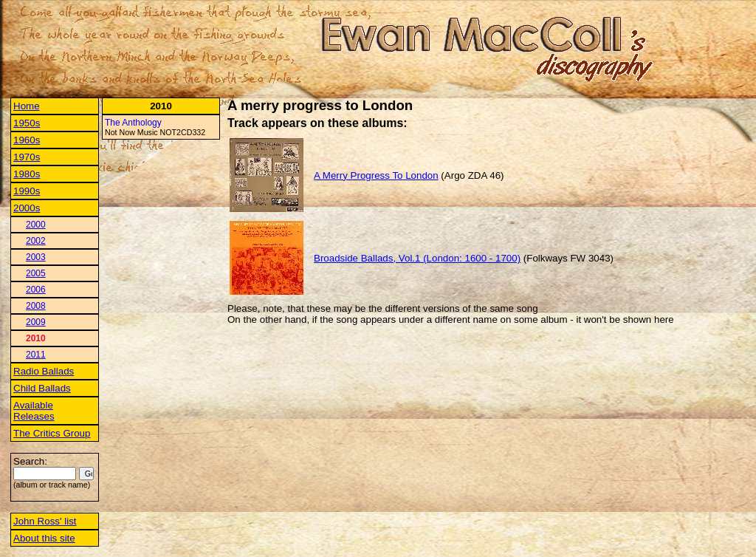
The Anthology (133, 123)
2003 (36, 257)
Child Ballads (42, 388)
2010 (36, 338)
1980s (27, 174)
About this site (44, 538)
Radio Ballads (44, 371)
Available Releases (34, 411)
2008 (36, 306)
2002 (36, 241)
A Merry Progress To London (376, 175)
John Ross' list (45, 521)
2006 (36, 290)
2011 (36, 355)
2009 (36, 322)
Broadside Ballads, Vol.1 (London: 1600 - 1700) (417, 258)
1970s (27, 157)
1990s (27, 191)
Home (27, 106)
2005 (36, 273)
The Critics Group (52, 433)
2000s (27, 208)
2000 (36, 225)
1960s (27, 140)
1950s (27, 123)
